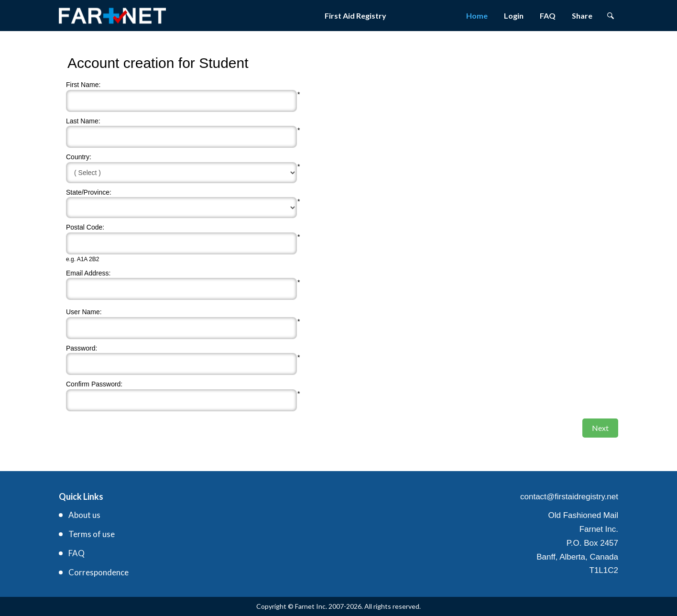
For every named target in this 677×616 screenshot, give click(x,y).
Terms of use (92, 534)
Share (582, 16)
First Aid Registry (355, 16)
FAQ (548, 16)
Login (514, 16)
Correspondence (98, 572)
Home (477, 16)
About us (84, 515)
